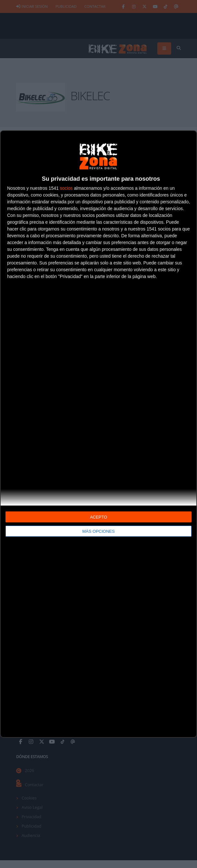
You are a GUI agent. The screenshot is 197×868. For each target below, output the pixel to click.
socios (66, 188)
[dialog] (98, 434)
